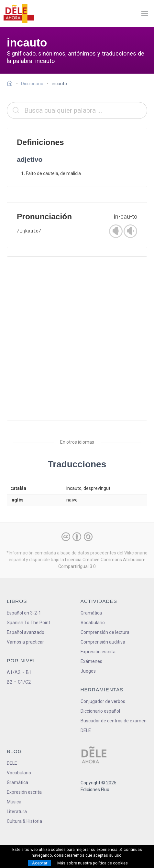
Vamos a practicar (25, 642)
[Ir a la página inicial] (11, 84)
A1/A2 (14, 672)
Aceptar (40, 863)
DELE (12, 763)
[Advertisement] (77, 338)
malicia (74, 173)
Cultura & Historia (24, 821)
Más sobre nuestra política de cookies (93, 863)
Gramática (91, 613)
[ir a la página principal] (19, 14)
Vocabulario (93, 623)
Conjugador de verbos (103, 701)
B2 (10, 682)
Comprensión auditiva (103, 642)
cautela (51, 173)
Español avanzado (26, 632)
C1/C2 (24, 682)
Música (14, 802)
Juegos (88, 671)
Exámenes (91, 661)
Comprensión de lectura (105, 632)
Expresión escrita (98, 652)
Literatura (17, 811)
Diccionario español (100, 711)
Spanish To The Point (28, 623)
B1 (29, 672)
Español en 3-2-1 (24, 613)
